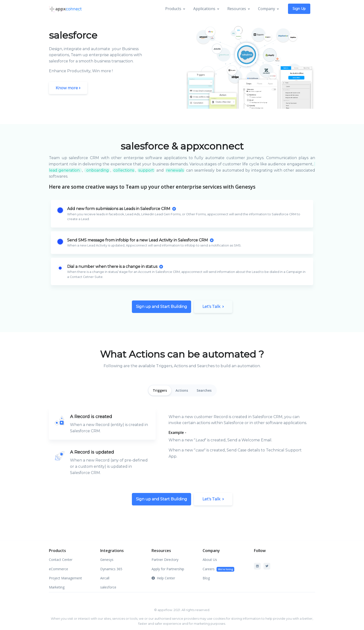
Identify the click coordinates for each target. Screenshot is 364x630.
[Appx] (65, 9)
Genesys (107, 560)
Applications (204, 9)
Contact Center (61, 560)
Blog (206, 578)
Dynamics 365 (111, 569)
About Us (210, 560)
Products (173, 9)
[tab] (102, 424)
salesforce (108, 587)
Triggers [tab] (160, 390)
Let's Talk (213, 307)
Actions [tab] (182, 390)
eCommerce (59, 569)
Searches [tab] (204, 390)
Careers (218, 569)
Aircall (105, 578)
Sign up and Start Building (161, 307)
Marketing (57, 587)
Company (267, 9)
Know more (68, 88)
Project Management (65, 578)
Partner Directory (165, 560)
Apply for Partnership (168, 569)
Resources (237, 9)
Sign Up (299, 9)
